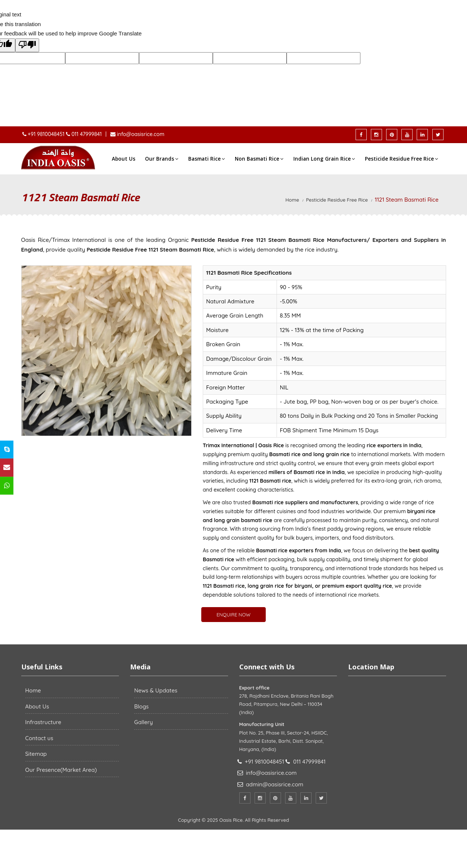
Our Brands (162, 159)
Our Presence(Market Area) (61, 770)
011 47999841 (87, 134)
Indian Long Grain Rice (324, 159)
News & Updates (156, 690)
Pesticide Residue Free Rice (402, 159)
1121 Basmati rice (224, 586)
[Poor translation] (27, 45)
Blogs (141, 706)
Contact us (39, 738)
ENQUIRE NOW (233, 615)
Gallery (143, 722)
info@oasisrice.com (140, 134)
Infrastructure (43, 722)
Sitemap (36, 754)
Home (292, 200)
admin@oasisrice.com (275, 784)
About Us (124, 159)
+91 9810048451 (47, 134)
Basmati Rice (207, 159)
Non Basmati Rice (259, 159)
